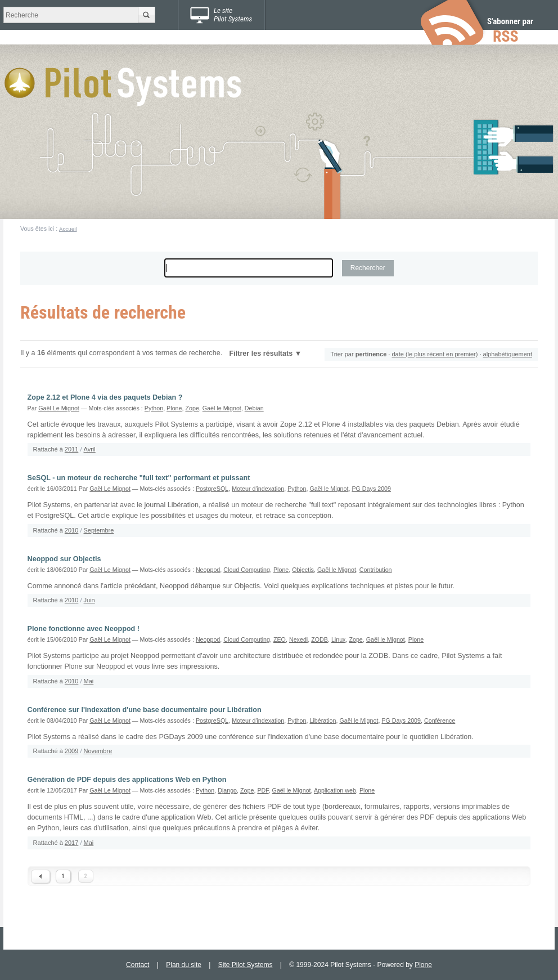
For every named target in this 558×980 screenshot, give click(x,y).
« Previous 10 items (40, 876)
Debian (254, 408)
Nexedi (298, 639)
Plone (174, 408)
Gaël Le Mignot (59, 408)
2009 (71, 751)
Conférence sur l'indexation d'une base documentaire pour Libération (145, 710)
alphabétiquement (508, 354)
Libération (323, 721)
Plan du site (184, 965)
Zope (192, 408)
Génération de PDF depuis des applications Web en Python (127, 780)
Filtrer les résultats (261, 353)
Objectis (303, 570)
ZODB (319, 639)
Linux (339, 639)
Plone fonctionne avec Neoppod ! (84, 629)
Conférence (440, 721)
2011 (71, 449)
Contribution (376, 570)
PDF (263, 790)
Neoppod (208, 570)
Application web (335, 790)
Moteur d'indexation (258, 489)
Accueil (68, 229)
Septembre (99, 530)
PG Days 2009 (371, 489)
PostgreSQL (212, 489)
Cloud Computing (247, 570)
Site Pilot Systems (246, 965)
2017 (71, 843)
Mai (89, 681)
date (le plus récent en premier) (435, 354)
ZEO (280, 639)
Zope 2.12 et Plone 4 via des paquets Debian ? (105, 397)
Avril (90, 449)
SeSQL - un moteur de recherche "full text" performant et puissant (139, 478)
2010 (71, 530)
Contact (138, 965)
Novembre (98, 751)
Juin (89, 600)
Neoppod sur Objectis (64, 559)
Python (154, 408)
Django (227, 790)
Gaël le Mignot (222, 408)
